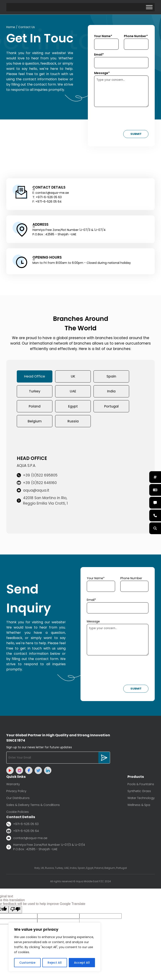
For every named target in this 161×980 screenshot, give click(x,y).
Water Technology (141, 800)
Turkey (35, 392)
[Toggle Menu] (149, 7)
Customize (27, 963)
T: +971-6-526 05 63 (47, 197)
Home (11, 27)
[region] (55, 947)
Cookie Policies (18, 814)
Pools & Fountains (141, 786)
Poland (35, 407)
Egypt (73, 407)
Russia (73, 423)
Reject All (55, 963)
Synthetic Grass (139, 793)
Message (93, 623)
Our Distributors (18, 800)
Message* (102, 73)
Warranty (13, 786)
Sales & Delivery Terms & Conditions (33, 807)
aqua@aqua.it (33, 492)
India (111, 392)
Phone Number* (136, 36)
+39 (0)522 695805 (37, 477)
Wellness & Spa (139, 807)
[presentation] (126, 120)
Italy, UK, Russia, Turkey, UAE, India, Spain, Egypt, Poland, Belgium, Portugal (81, 870)
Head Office (35, 377)
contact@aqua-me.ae (27, 840)
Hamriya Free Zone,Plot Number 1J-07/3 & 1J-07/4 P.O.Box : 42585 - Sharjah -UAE (46, 849)
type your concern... (118, 642)
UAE (73, 392)
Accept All (82, 963)
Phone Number (131, 580)
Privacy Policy (16, 793)
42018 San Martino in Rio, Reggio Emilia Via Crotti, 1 (42, 502)
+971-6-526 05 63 (22, 826)
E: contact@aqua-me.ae (51, 193)
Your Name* (103, 36)
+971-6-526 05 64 (23, 833)
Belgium (35, 423)
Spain (111, 377)
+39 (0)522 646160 (37, 485)
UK (73, 377)
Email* (99, 55)
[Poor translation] (15, 911)
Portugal (111, 407)
